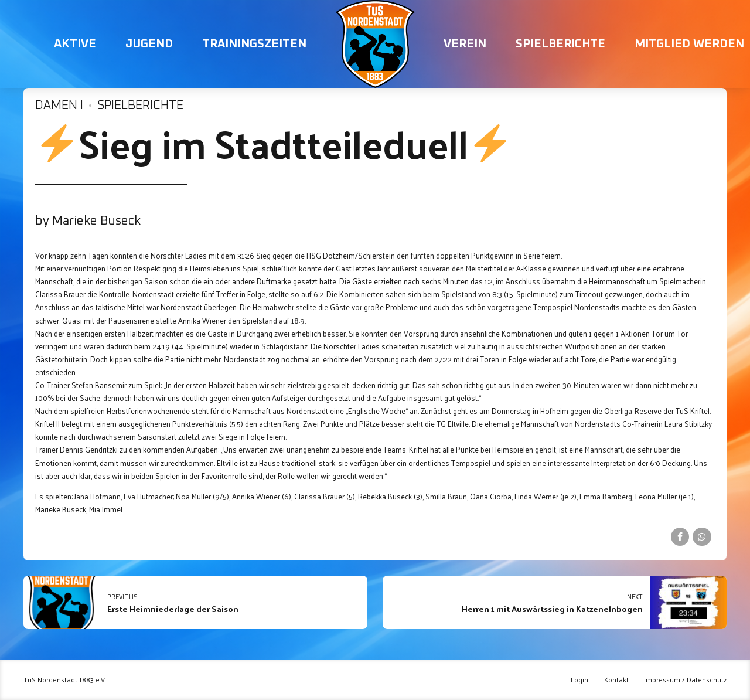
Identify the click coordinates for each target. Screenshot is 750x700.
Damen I (59, 106)
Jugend (149, 44)
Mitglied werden (689, 44)
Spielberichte (560, 44)
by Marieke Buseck (88, 221)
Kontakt (616, 680)
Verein (465, 44)
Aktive (75, 44)
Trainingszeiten (254, 44)
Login (579, 680)
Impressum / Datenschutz (685, 680)
